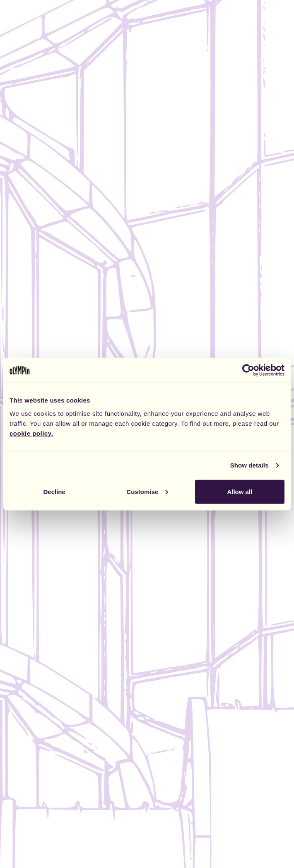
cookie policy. (31, 433)
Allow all (240, 491)
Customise (147, 491)
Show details (249, 465)
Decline (54, 491)
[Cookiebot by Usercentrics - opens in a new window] (248, 370)
